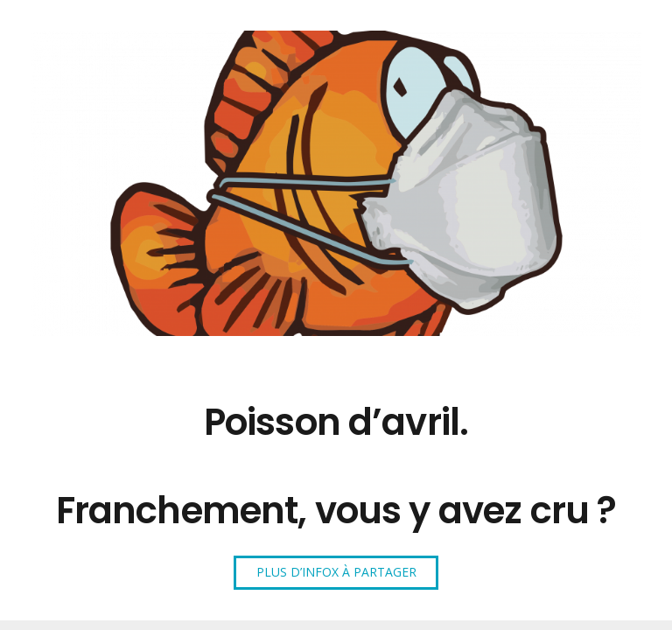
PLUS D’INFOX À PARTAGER (336, 572)
